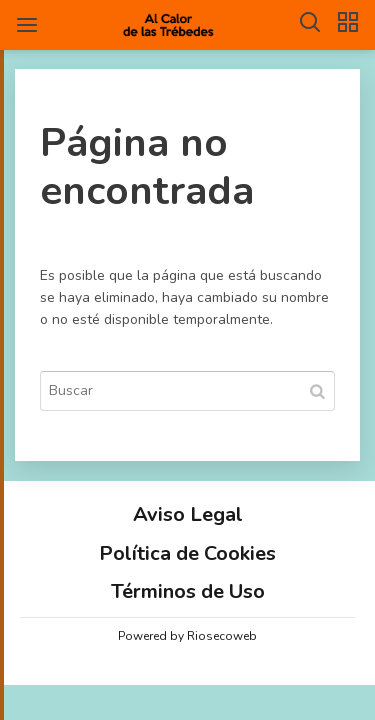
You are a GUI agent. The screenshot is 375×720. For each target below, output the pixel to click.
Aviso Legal (188, 514)
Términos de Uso (188, 591)
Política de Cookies (187, 553)
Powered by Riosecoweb (187, 636)
